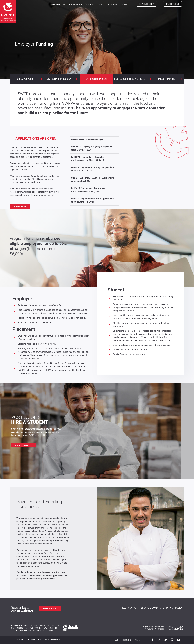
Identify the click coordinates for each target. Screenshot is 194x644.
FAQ (100, 4)
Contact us (111, 4)
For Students (75, 4)
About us (90, 4)
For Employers (58, 4)
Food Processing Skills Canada (22, 626)
